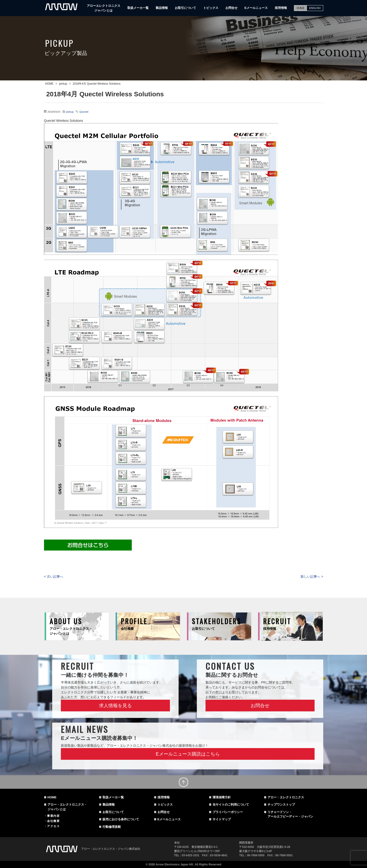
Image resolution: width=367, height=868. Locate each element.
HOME (52, 797)
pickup (70, 112)
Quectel (84, 112)
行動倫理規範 (112, 827)
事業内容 (53, 816)
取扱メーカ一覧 (138, 8)
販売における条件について (121, 819)
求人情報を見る (115, 706)
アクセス (53, 826)
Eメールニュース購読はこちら (188, 754)
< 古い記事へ (54, 576)
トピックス (211, 8)
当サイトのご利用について (231, 805)
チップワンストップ (281, 805)
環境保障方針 (222, 797)
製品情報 (162, 8)
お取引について (185, 8)
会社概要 (53, 821)
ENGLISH (315, 8)
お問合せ (231, 8)
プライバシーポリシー (228, 812)
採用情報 (281, 8)
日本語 (300, 8)
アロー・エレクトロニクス (286, 797)
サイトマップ (222, 819)
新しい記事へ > (312, 576)
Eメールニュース (256, 8)
